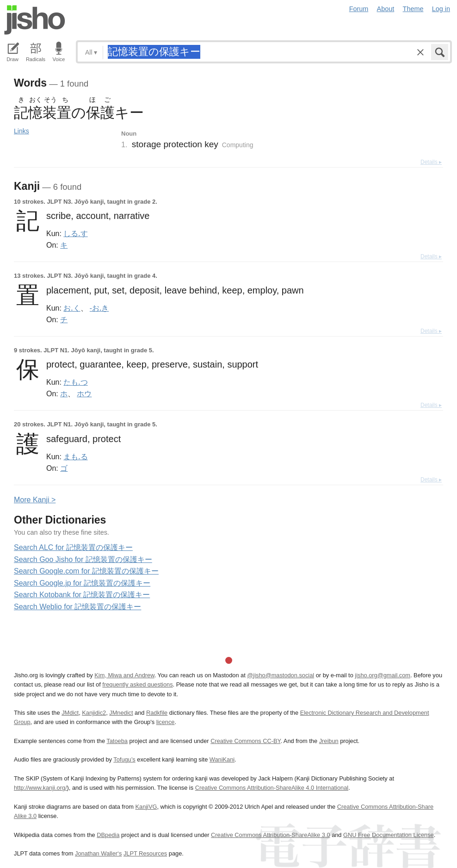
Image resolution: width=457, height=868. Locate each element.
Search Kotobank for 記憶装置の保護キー (82, 595)
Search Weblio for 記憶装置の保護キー (77, 607)
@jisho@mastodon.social (281, 675)
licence (166, 722)
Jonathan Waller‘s (98, 853)
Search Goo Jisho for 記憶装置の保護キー (83, 559)
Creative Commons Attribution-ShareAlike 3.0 (270, 835)
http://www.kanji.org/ (40, 788)
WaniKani (222, 759)
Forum (359, 9)
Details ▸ (431, 162)
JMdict (70, 713)
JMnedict (121, 713)
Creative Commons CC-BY (245, 741)
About (386, 9)
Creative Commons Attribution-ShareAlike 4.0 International (272, 788)
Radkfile (157, 713)
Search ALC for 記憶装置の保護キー (73, 547)
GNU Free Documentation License (389, 835)
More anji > (35, 500)
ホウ (84, 393)
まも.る (75, 456)
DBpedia (108, 835)
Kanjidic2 (94, 713)
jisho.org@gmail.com (383, 675)
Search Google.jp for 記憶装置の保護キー (82, 583)
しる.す (75, 233)
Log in (441, 9)
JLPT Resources (145, 853)
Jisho (35, 20)
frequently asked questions (137, 684)
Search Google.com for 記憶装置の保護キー (86, 571)
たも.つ (75, 382)
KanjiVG (146, 807)
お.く (72, 308)
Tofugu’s (124, 759)
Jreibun (329, 741)
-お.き (99, 308)
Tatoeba (117, 741)
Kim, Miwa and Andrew (124, 675)
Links (22, 131)
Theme (413, 9)
